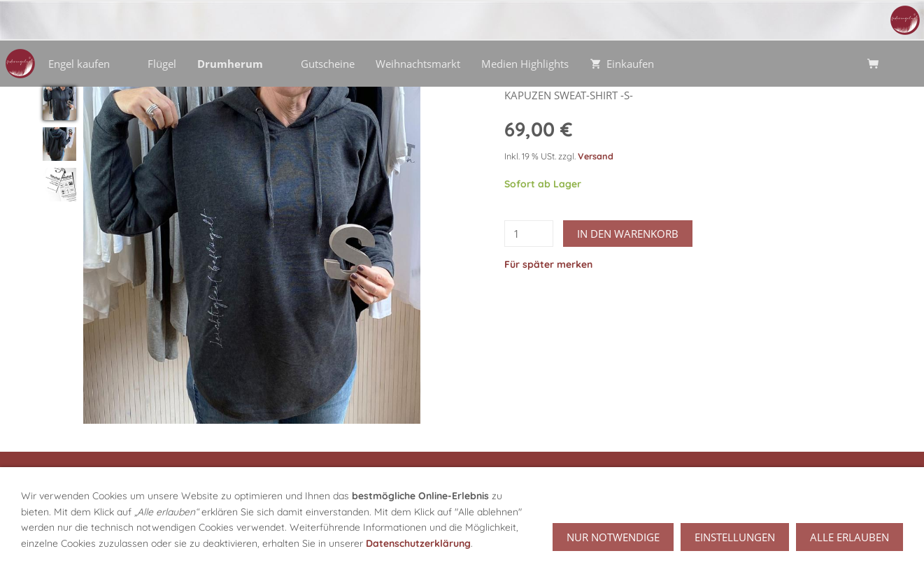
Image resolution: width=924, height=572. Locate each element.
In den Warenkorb (628, 234)
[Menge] (529, 234)
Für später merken (548, 264)
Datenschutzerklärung (418, 549)
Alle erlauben (850, 543)
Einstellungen (735, 543)
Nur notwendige (613, 543)
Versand (596, 156)
